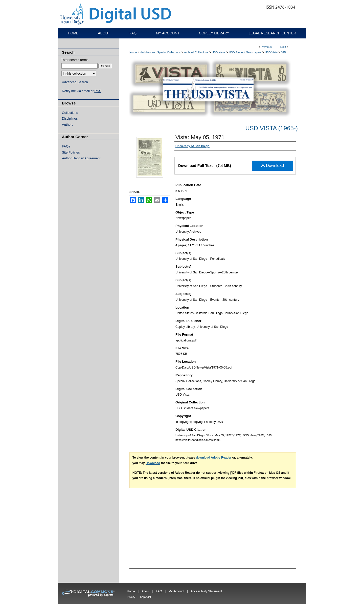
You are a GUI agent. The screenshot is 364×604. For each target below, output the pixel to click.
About (145, 591)
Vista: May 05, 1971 (200, 137)
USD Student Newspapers (245, 52)
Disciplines (70, 118)
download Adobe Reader (214, 458)
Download (273, 166)
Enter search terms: (75, 60)
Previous (266, 47)
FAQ (159, 591)
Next (283, 47)
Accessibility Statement (206, 591)
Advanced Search (75, 82)
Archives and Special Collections (161, 52)
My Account (176, 591)
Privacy (131, 597)
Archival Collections (196, 52)
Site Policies (71, 152)
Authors (68, 125)
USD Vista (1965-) (271, 128)
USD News (219, 52)
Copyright (145, 597)
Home (133, 52)
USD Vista (271, 52)
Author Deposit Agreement (81, 158)
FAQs (66, 146)
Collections (70, 113)
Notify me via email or (82, 91)
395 (283, 52)
